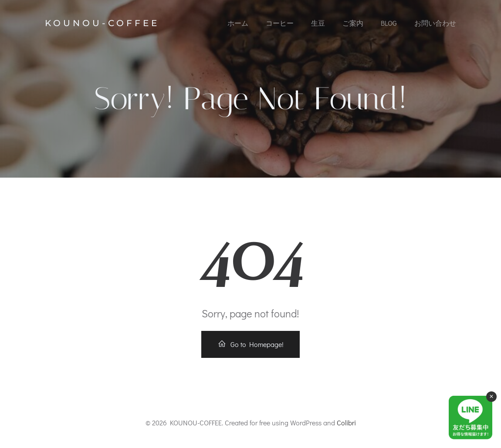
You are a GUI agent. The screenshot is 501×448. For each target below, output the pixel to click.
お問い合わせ (435, 23)
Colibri (346, 423)
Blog (389, 23)
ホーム (238, 23)
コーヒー (280, 23)
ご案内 (353, 23)
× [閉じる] (491, 396)
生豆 (318, 23)
